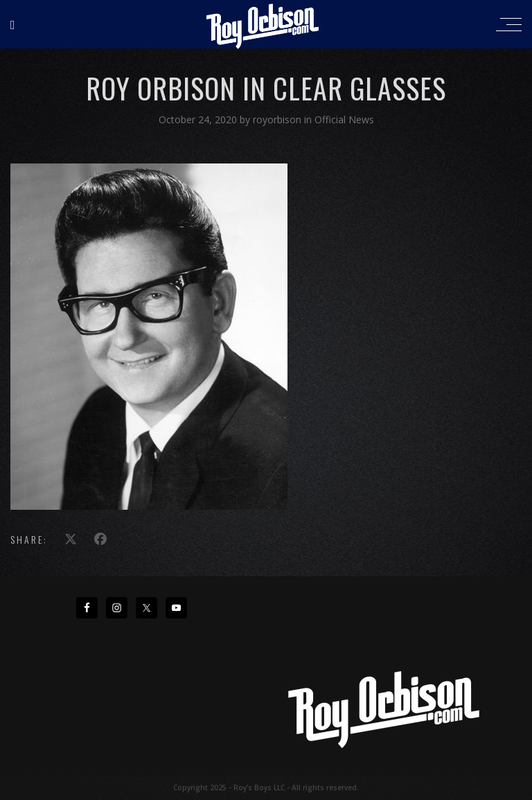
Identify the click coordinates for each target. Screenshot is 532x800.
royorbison (278, 119)
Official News (344, 119)
